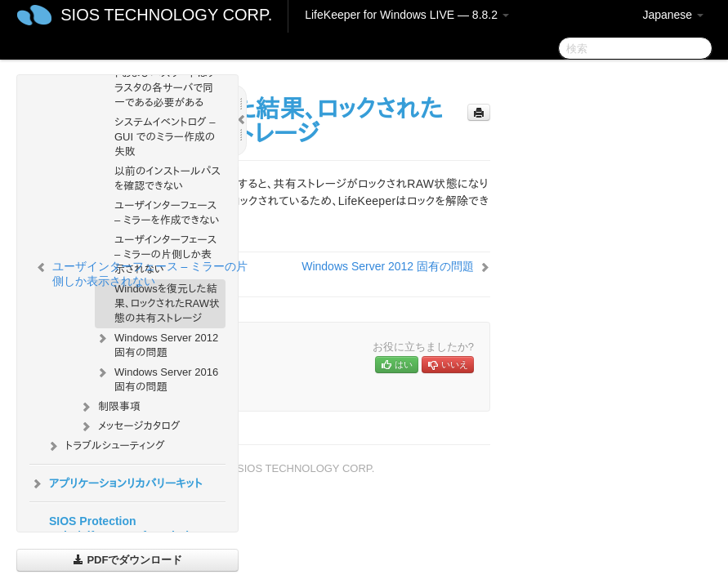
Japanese (673, 15)
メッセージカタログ (129, 426)
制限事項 (109, 407)
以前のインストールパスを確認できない (167, 178)
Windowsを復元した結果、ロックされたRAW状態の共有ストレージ (167, 303)
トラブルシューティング (105, 446)
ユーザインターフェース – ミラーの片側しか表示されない (165, 254)
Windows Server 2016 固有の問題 (156, 378)
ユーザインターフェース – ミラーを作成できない (167, 213)
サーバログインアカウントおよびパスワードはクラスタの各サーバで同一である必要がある (166, 80)
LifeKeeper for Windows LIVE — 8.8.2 (407, 15)
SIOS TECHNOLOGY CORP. (166, 15)
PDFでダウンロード (128, 560)
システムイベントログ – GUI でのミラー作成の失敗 (165, 137)
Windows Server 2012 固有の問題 (156, 343)
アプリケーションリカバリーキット (116, 483)
